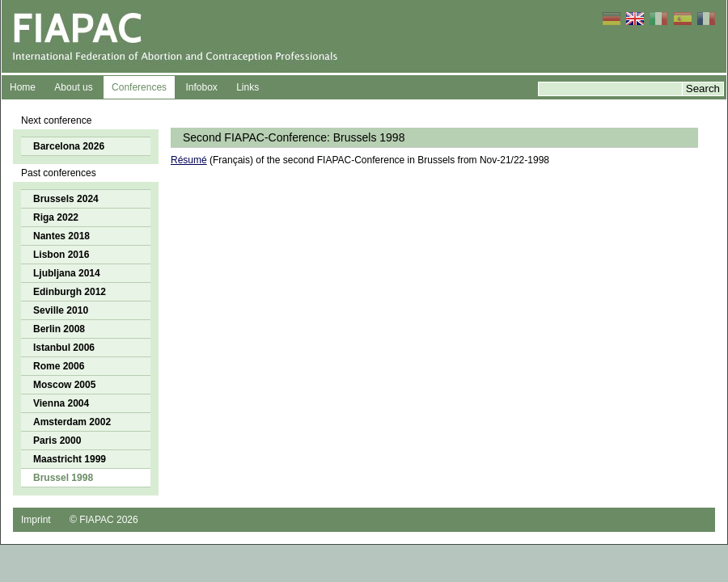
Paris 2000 (57, 441)
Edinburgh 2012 (70, 292)
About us (73, 87)
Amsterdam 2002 (72, 422)
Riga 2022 (56, 217)
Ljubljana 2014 (67, 273)
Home (23, 87)
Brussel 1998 (63, 478)
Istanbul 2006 (64, 348)
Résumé (189, 160)
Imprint (36, 520)
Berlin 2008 (59, 329)
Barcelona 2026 (69, 146)
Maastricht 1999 (70, 459)
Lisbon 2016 (61, 255)
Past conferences (59, 173)
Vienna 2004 (61, 403)
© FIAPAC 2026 (104, 520)
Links (248, 87)
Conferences (139, 87)
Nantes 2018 (61, 236)
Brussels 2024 (66, 199)
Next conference (56, 120)
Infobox (201, 87)
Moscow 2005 (64, 385)
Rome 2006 (59, 366)
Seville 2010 (61, 310)
